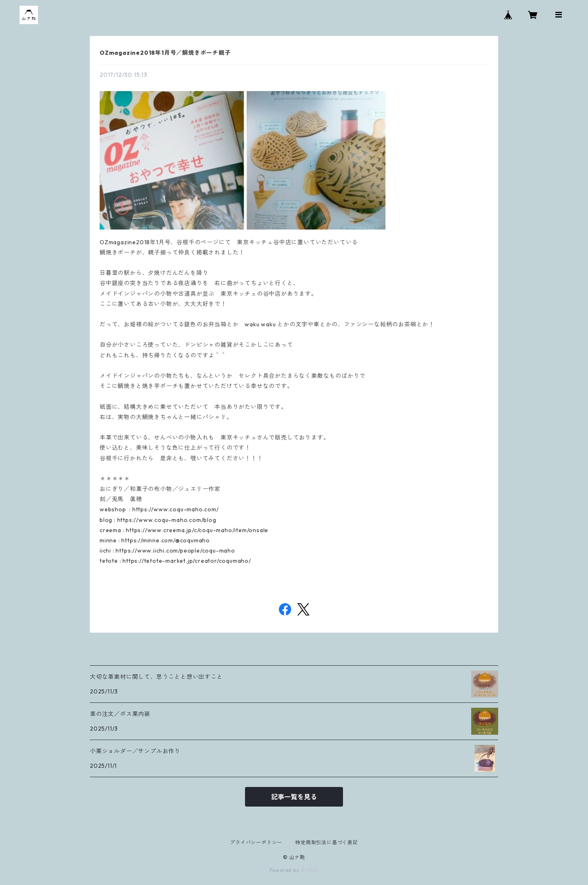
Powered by (294, 870)
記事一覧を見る (294, 797)
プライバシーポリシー (256, 842)
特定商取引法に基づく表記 (327, 842)
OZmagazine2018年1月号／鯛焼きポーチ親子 (165, 53)
